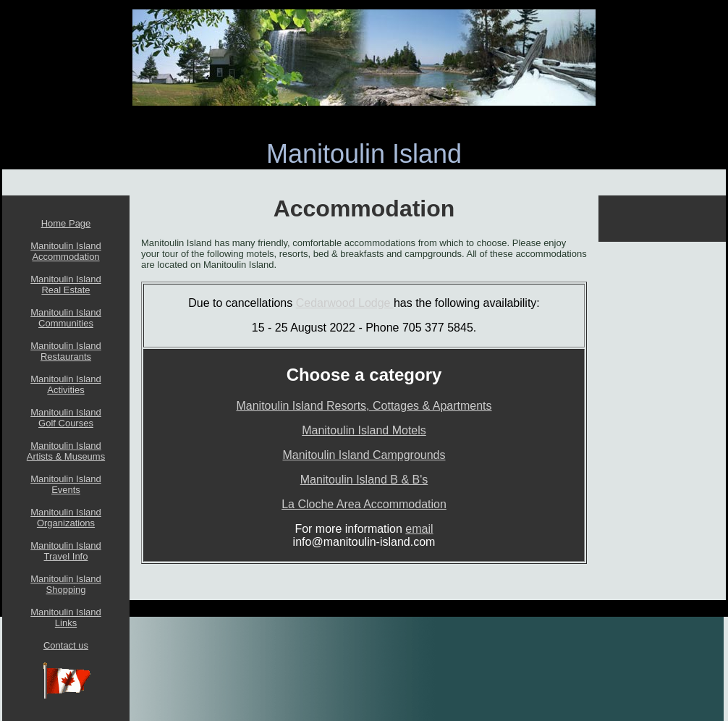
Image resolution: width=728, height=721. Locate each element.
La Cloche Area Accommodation (364, 504)
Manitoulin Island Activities (66, 384)
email (419, 529)
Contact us (66, 645)
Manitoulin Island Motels (364, 430)
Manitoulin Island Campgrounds (364, 455)
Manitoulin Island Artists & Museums (66, 451)
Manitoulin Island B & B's (364, 480)
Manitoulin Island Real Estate (66, 284)
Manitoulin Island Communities (66, 318)
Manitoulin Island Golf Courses (66, 418)
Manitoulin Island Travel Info (66, 551)
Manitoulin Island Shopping (66, 584)
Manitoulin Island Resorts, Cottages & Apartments (364, 406)
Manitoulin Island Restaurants (66, 351)
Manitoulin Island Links (66, 617)
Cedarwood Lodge (345, 303)
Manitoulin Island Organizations (66, 518)
